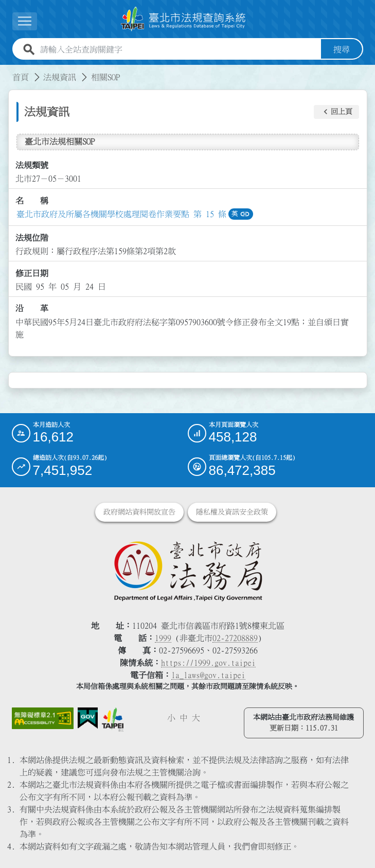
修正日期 (32, 273)
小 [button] (171, 718)
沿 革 (32, 308)
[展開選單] (25, 21)
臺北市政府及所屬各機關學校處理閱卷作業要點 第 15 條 (121, 214)
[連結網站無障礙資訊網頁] (43, 719)
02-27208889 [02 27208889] (235, 638)
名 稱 (32, 201)
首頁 (21, 77)
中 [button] (184, 718)
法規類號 (32, 165)
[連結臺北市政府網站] (113, 720)
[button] (336, 112)
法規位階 (32, 238)
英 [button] (240, 214)
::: (6, 71)
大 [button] (196, 718)
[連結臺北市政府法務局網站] (188, 571)
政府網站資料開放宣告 (139, 512)
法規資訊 (60, 77)
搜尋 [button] (342, 49)
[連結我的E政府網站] (88, 718)
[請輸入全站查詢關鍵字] (178, 49)
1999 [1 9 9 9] (163, 638)
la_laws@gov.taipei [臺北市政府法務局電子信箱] (208, 675)
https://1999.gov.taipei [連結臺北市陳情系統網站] (208, 663)
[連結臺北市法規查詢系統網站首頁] (184, 19)
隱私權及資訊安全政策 (232, 512)
